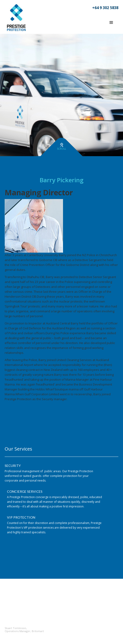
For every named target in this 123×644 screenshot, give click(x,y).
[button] (111, 23)
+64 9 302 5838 (105, 8)
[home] (15, 18)
